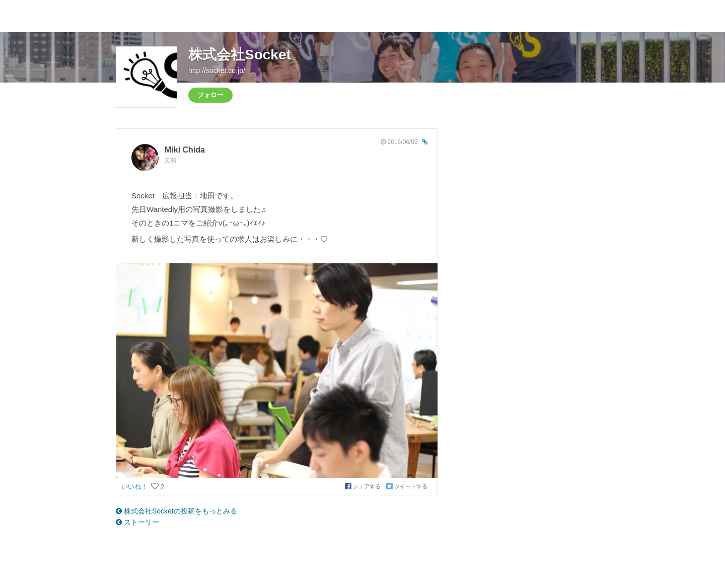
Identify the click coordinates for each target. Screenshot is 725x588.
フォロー (210, 95)
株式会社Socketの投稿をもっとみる (176, 511)
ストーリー (137, 522)
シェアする (364, 486)
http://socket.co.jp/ (217, 70)
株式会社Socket (240, 55)
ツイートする (407, 486)
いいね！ (135, 487)
